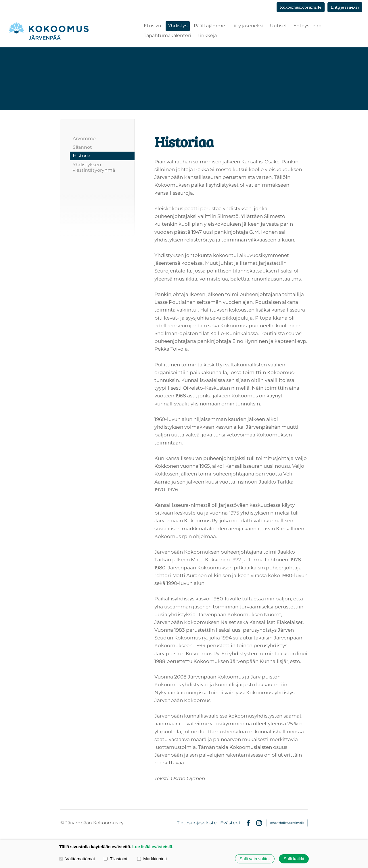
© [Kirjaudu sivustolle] (63, 823)
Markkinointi (152, 859)
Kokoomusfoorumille (301, 7)
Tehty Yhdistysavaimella (287, 823)
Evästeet (230, 823)
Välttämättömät (77, 859)
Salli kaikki (294, 859)
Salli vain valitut (255, 859)
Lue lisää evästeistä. (153, 847)
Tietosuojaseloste (197, 823)
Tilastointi (116, 859)
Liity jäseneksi (345, 7)
